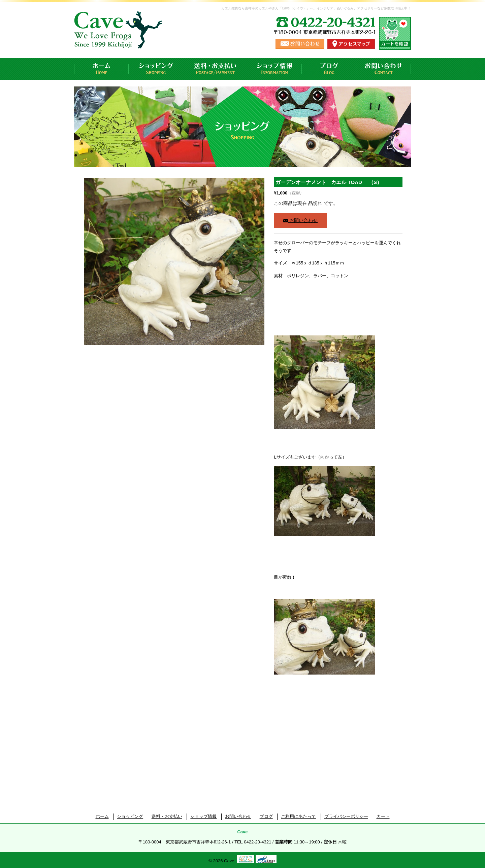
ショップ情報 (274, 69)
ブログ (329, 69)
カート (383, 816)
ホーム (101, 69)
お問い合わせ (384, 69)
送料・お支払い (215, 69)
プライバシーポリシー (346, 816)
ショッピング (156, 69)
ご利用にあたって (298, 816)
